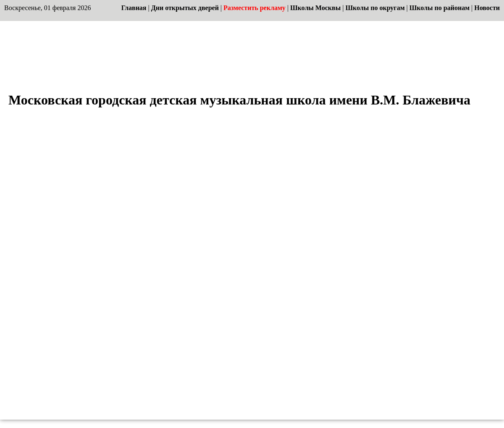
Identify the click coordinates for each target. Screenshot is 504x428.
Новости (487, 8)
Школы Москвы (315, 8)
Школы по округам (375, 8)
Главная (134, 8)
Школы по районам (440, 8)
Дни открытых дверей (185, 8)
